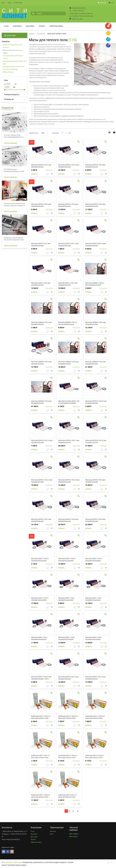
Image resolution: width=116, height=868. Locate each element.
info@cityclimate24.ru (78, 8)
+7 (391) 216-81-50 (77, 11)
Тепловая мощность (12, 94)
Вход (9, 3)
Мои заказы (74, 836)
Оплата (42, 26)
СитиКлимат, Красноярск (13, 862)
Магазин (102, 3)
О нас (6, 26)
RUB (3, 3)
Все (45, 133)
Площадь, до (9, 99)
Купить (34, 174)
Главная (32, 34)
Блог (111, 3)
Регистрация (18, 3)
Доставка (30, 26)
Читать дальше (10, 143)
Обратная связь (76, 19)
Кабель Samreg (8, 72)
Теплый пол (6, 41)
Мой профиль (74, 834)
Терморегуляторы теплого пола (14, 67)
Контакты (17, 26)
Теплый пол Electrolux (10, 69)
